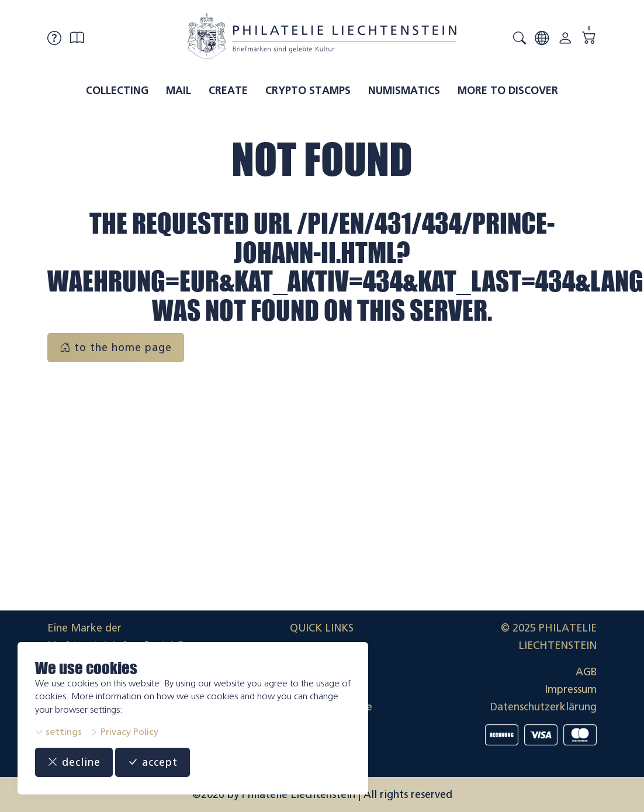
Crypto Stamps (308, 91)
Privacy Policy (124, 732)
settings (58, 732)
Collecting (117, 91)
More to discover (508, 91)
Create (228, 91)
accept (153, 762)
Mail (179, 91)
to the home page (116, 348)
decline (74, 762)
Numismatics (404, 91)
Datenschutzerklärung (543, 707)
